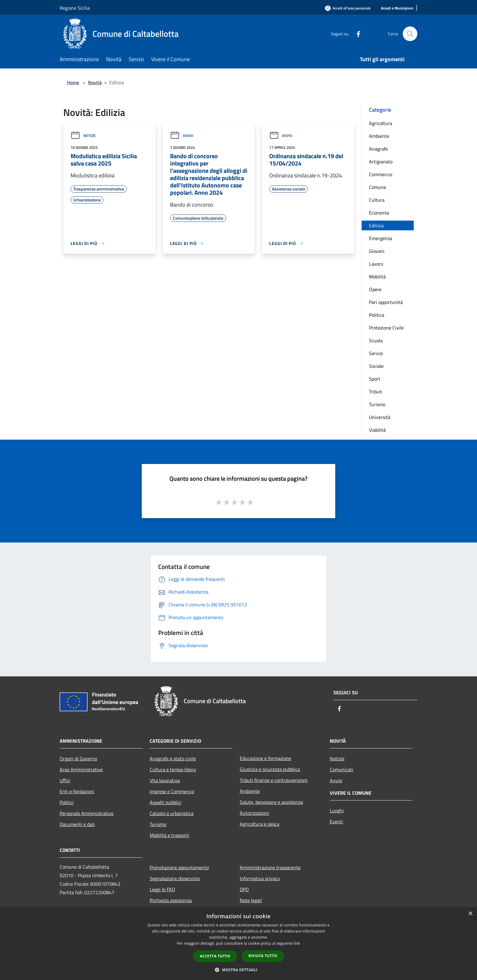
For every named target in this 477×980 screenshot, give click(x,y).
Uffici (65, 780)
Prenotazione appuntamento (179, 867)
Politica (377, 315)
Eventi (336, 821)
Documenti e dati (77, 824)
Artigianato (381, 162)
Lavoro (376, 264)
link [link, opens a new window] (297, 943)
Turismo (377, 404)
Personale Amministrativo (87, 813)
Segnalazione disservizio (175, 878)
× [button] (470, 914)
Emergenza (381, 238)
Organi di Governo (78, 759)
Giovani (377, 251)
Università (380, 417)
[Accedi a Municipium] (397, 8)
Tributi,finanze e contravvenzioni (274, 780)
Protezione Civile (386, 328)
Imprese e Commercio (172, 791)
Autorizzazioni (254, 813)
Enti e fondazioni (77, 791)
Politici (67, 802)
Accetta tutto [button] (215, 956)
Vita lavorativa (165, 780)
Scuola (376, 340)
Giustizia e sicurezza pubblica (270, 769)
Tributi (376, 392)
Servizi (376, 353)
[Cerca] (410, 34)
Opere (375, 289)
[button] (238, 970)
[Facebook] (356, 34)
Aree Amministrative (81, 769)
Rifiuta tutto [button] (263, 956)
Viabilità (377, 430)
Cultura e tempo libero (173, 769)
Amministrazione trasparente (270, 867)
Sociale (376, 366)
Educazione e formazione (265, 758)
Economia (379, 213)
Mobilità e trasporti (169, 835)
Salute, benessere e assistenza (271, 802)
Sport (375, 379)
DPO (244, 889)
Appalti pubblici (165, 802)
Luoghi (337, 811)
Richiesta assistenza (171, 900)
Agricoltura (381, 123)
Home (73, 82)
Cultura (377, 200)
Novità (95, 82)
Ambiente (379, 136)
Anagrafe (378, 149)
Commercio (381, 174)
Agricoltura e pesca (259, 824)
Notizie (83, 136)
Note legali (251, 900)
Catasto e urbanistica (172, 813)
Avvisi (182, 136)
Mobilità (377, 277)
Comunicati (341, 769)
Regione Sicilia (75, 8)
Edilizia (376, 225)
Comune (378, 187)
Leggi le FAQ (162, 889)
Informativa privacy (260, 878)
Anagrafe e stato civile (173, 759)
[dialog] (238, 944)
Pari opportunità (386, 302)
